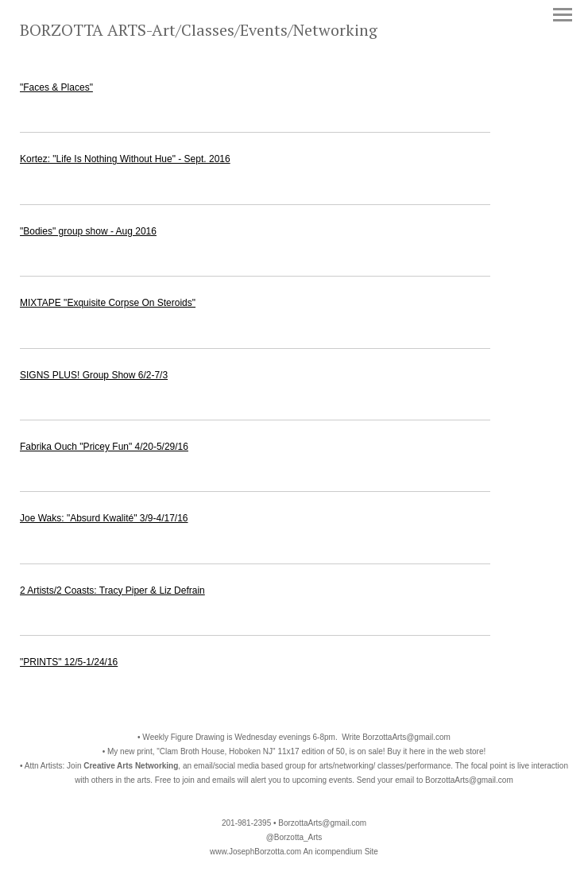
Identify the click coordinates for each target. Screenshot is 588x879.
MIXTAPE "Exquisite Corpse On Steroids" (108, 303)
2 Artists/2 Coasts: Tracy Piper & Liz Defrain (112, 591)
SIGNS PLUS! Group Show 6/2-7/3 (94, 375)
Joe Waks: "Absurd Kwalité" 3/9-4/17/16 (104, 518)
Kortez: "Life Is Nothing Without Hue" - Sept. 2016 (125, 159)
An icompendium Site (340, 852)
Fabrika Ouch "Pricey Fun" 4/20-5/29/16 (104, 447)
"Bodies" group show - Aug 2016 (88, 231)
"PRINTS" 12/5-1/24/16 (69, 662)
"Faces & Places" (56, 87)
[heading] (199, 33)
